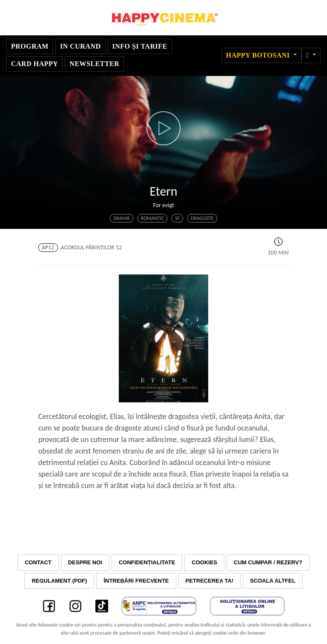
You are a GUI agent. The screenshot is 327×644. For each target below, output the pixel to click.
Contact (38, 562)
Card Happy (34, 64)
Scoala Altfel (272, 581)
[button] (311, 55)
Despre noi (85, 562)
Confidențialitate (147, 562)
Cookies (204, 562)
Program (30, 46)
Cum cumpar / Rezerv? (268, 562)
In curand (80, 46)
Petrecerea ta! (210, 581)
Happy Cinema (163, 18)
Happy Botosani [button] (259, 55)
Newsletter (94, 64)
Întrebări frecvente (136, 581)
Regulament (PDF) (59, 581)
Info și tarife (140, 46)
